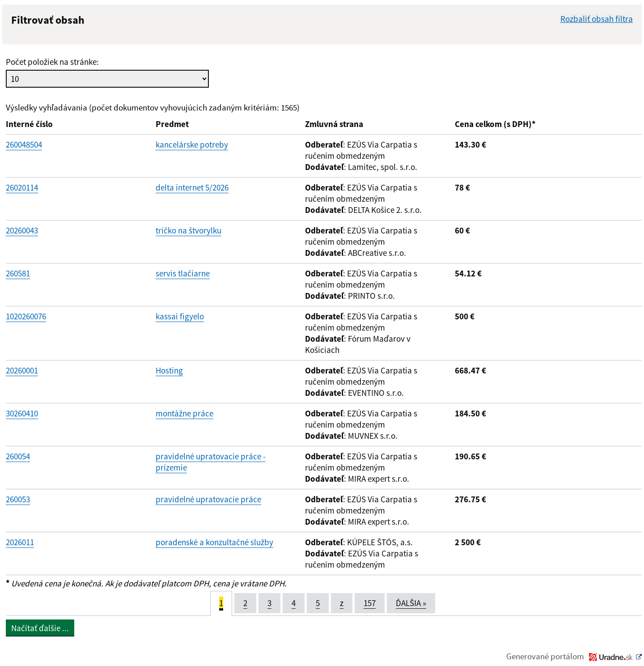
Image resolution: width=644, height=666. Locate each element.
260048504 (24, 144)
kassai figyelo (180, 316)
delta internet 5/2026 (192, 187)
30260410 (22, 413)
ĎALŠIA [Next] (411, 603)
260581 (18, 273)
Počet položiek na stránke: (52, 62)
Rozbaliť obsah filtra (597, 19)
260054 (18, 456)
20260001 (22, 370)
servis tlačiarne (183, 273)
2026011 (20, 542)
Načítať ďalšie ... (40, 628)
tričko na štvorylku (189, 230)
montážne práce (184, 413)
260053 (18, 499)
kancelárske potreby (192, 144)
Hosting (169, 370)
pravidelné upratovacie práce (208, 499)
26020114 (22, 187)
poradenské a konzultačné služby (214, 542)
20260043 (22, 230)
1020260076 (26, 316)
